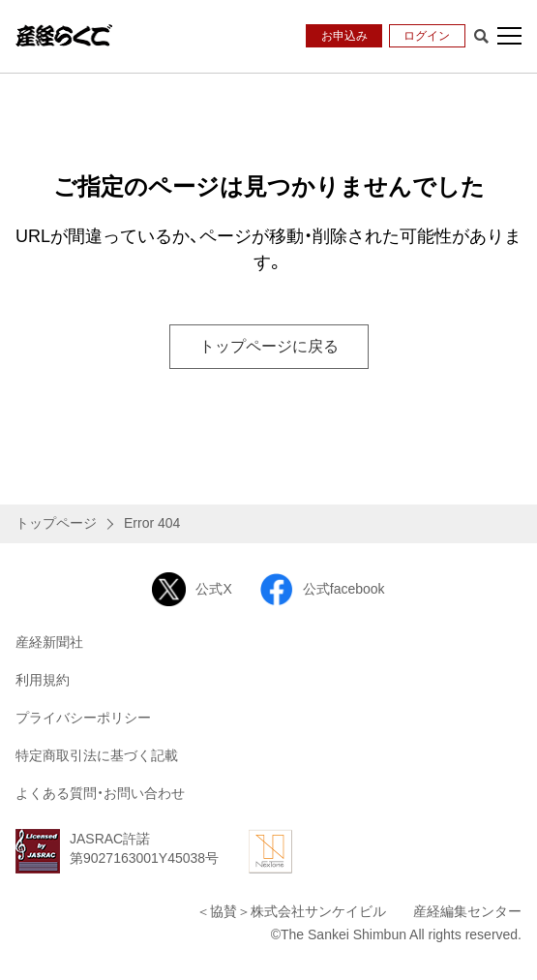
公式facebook (322, 589)
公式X (192, 589)
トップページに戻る (269, 346)
